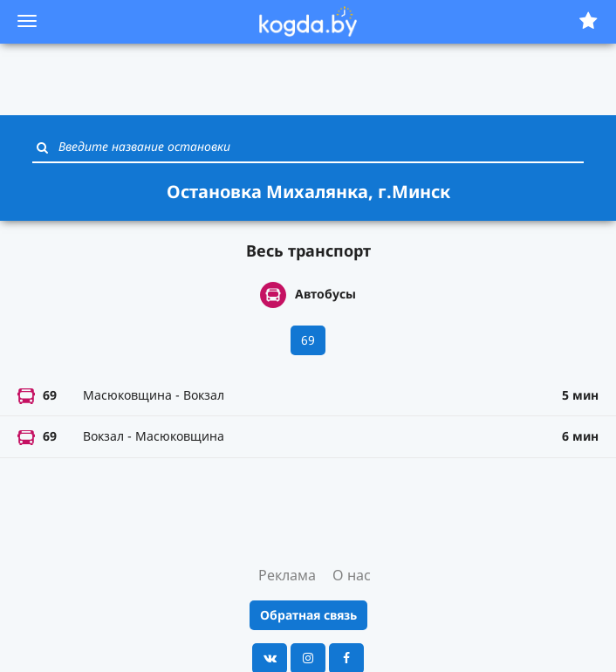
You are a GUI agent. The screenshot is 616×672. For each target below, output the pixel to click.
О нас (352, 575)
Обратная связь (308, 615)
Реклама (287, 575)
